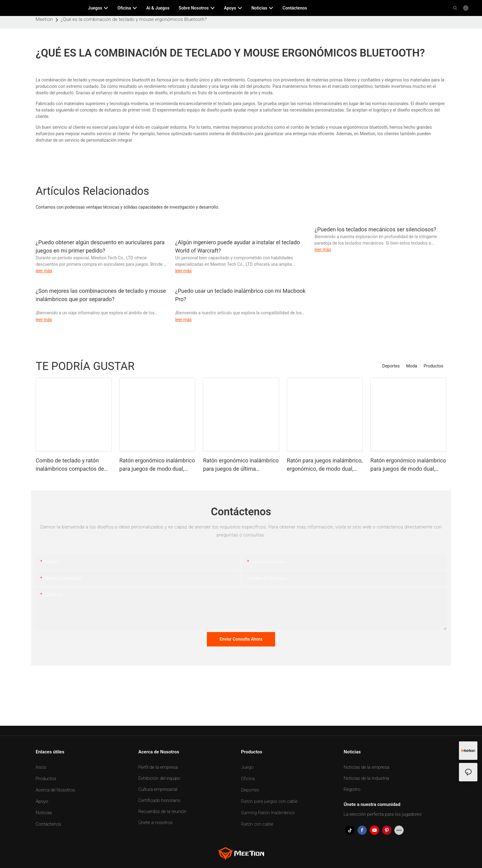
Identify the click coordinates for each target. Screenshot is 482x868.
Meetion (44, 19)
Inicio (41, 767)
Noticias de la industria (366, 778)
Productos (433, 366)
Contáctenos (48, 824)
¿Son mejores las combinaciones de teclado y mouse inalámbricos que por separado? (101, 295)
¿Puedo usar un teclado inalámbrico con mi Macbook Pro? (240, 295)
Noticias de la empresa (366, 767)
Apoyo (42, 801)
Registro (352, 789)
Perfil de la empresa (158, 767)
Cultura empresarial (158, 789)
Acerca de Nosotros (55, 790)
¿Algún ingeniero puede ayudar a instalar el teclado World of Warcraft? (238, 246)
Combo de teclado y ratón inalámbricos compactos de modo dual (70, 465)
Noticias (44, 813)
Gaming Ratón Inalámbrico (268, 813)
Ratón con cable (257, 824)
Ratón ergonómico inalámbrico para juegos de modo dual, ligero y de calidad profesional (408, 465)
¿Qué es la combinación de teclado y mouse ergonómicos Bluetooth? (134, 19)
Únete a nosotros (155, 823)
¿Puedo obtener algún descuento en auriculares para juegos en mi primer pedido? (100, 246)
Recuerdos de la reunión (162, 811)
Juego (247, 767)
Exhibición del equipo (159, 778)
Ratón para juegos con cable (269, 801)
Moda (412, 366)
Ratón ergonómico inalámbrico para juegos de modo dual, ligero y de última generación (157, 465)
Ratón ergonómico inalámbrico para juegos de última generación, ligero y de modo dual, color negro (241, 465)
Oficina (248, 779)
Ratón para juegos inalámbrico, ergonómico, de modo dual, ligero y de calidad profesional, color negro (325, 465)
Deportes (391, 366)
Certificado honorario (159, 800)
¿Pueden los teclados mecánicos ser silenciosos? (375, 229)
